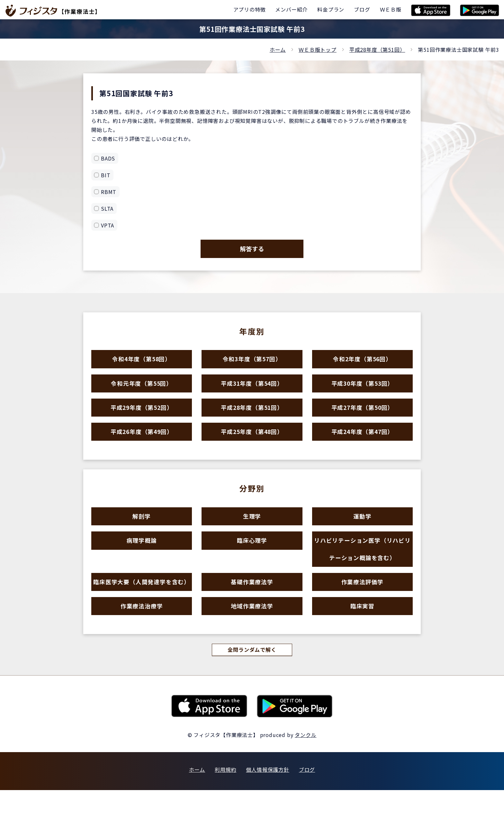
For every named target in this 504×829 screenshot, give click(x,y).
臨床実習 (362, 642)
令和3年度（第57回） (252, 365)
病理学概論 (142, 565)
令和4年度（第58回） (142, 365)
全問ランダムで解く (252, 688)
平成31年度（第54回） (252, 393)
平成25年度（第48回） (252, 449)
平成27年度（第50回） (363, 421)
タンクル (306, 774)
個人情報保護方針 (267, 808)
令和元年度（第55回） (142, 393)
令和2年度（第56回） (362, 365)
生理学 (252, 537)
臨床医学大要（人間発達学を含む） (142, 614)
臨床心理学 (252, 565)
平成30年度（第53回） (363, 393)
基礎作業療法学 (252, 614)
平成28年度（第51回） (377, 50)
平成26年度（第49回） (142, 449)
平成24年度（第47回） (363, 449)
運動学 (362, 537)
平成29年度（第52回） (142, 421)
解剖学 (142, 537)
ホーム (278, 50)
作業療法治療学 (142, 642)
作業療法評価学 (362, 614)
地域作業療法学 (252, 642)
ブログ (307, 808)
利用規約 (225, 808)
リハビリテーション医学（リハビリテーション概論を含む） (362, 576)
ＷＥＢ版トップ (318, 50)
